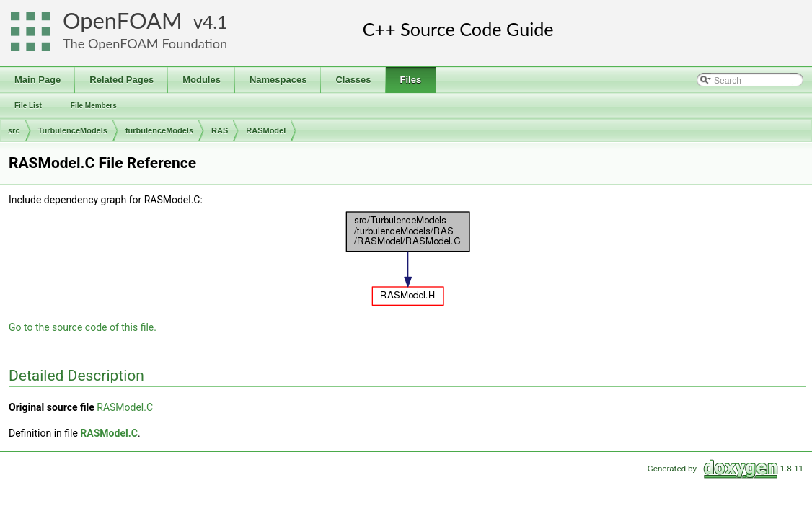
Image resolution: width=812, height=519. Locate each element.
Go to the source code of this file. (83, 327)
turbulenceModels (159, 130)
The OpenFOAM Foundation (145, 43)
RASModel (266, 130)
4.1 (215, 22)
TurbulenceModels (73, 130)
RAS (220, 130)
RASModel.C (125, 407)
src (14, 130)
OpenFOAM (123, 21)
